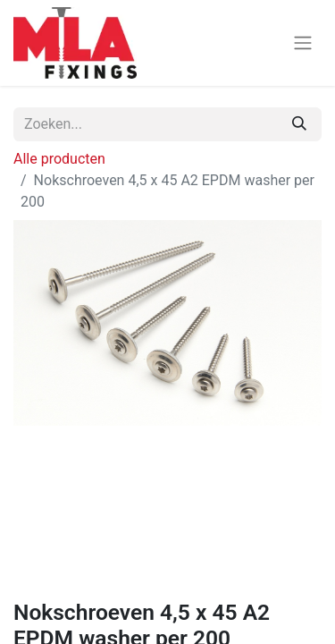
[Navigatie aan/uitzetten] (303, 43)
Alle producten (59, 159)
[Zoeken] (299, 124)
